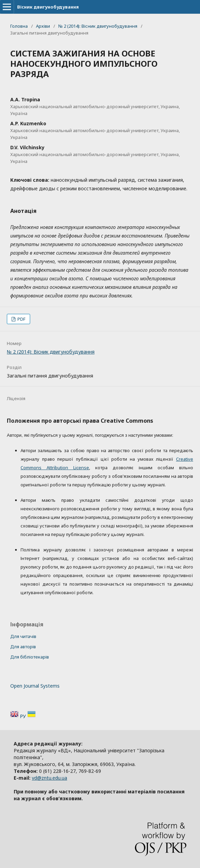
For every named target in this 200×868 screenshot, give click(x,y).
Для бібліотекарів (30, 657)
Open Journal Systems (35, 686)
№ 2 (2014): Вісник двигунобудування (98, 26)
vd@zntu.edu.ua (49, 778)
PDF (21, 319)
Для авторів (23, 647)
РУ (24, 716)
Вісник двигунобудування (48, 7)
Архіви (43, 26)
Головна (19, 26)
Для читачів (23, 636)
